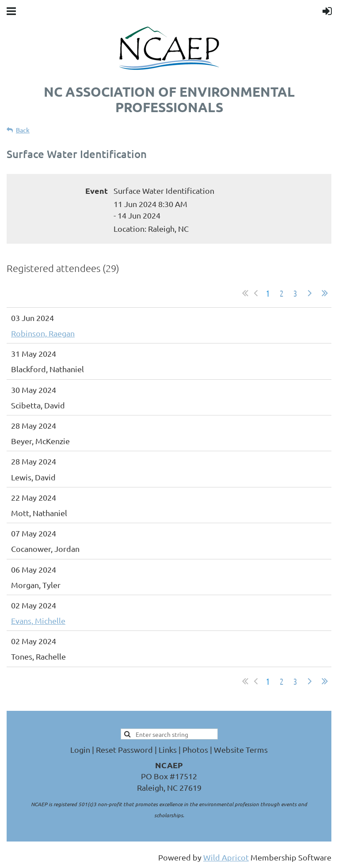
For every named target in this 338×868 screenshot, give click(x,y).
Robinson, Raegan (43, 333)
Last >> (325, 293)
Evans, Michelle (38, 621)
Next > (310, 293)
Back (23, 130)
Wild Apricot (226, 857)
